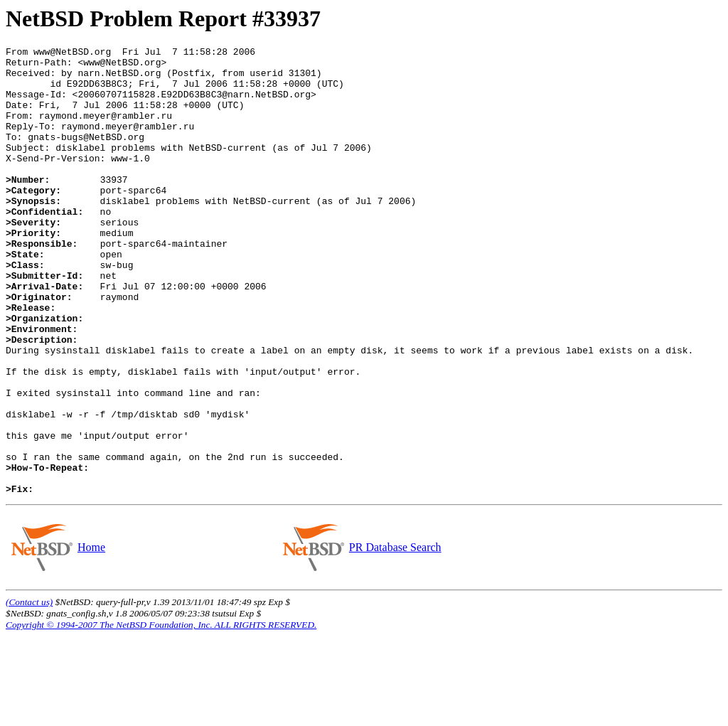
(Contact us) (29, 692)
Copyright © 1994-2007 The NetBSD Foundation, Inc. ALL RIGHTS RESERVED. (161, 714)
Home (91, 637)
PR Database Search (395, 637)
